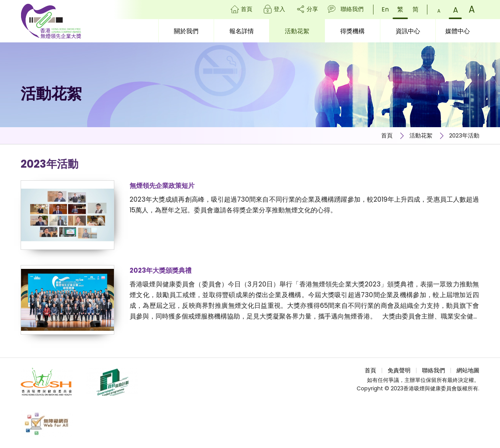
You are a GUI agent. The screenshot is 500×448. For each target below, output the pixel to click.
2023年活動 (464, 135)
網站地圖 (468, 370)
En (385, 9)
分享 (312, 9)
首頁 (247, 9)
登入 (279, 9)
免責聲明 (399, 370)
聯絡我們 (352, 9)
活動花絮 (421, 135)
